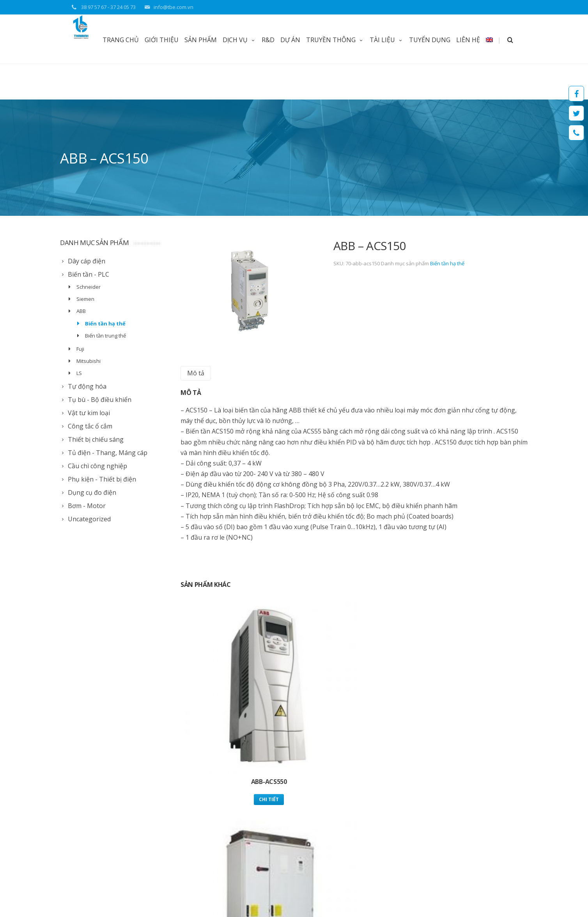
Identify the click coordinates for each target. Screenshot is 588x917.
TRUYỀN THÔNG (335, 40)
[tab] (196, 337)
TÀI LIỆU (386, 40)
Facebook (576, 94)
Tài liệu (276, 806)
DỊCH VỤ (239, 40)
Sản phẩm (201, 40)
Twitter (576, 113)
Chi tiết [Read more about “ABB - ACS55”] (472, 698)
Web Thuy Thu (136, 892)
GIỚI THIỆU (162, 40)
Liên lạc (276, 826)
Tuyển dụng (282, 816)
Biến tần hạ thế (447, 227)
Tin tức (275, 795)
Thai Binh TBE (76, 892)
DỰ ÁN (290, 40)
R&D (268, 40)
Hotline (576, 133)
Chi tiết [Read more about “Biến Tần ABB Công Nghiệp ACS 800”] (354, 698)
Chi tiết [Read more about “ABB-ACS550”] (236, 698)
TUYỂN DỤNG (430, 40)
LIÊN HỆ (468, 40)
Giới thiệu (279, 785)
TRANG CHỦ (121, 40)
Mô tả (196, 337)
